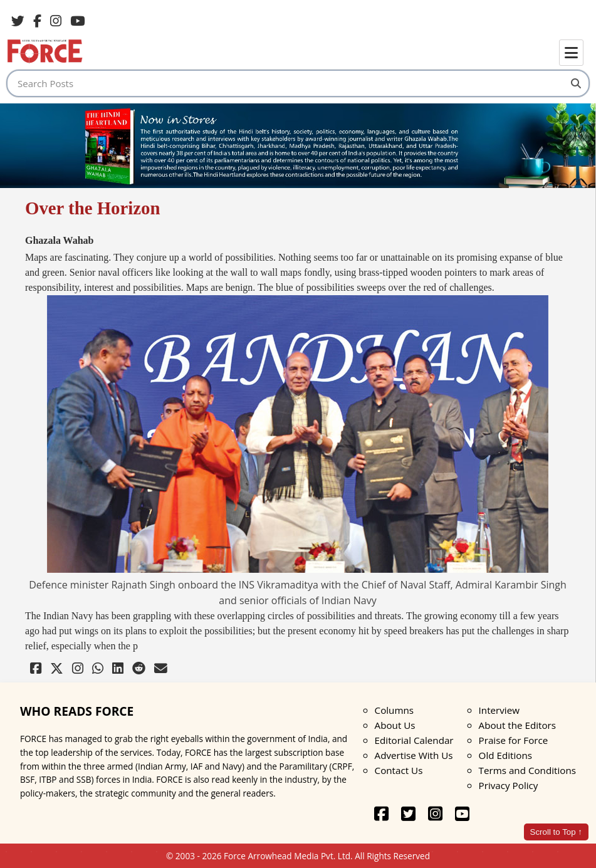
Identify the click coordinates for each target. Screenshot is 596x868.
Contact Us (399, 770)
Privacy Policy (509, 785)
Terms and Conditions (527, 770)
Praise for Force (514, 740)
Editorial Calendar (414, 740)
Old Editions (505, 755)
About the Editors (517, 725)
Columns (394, 710)
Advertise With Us (414, 755)
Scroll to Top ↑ (556, 832)
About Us (395, 725)
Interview (499, 710)
